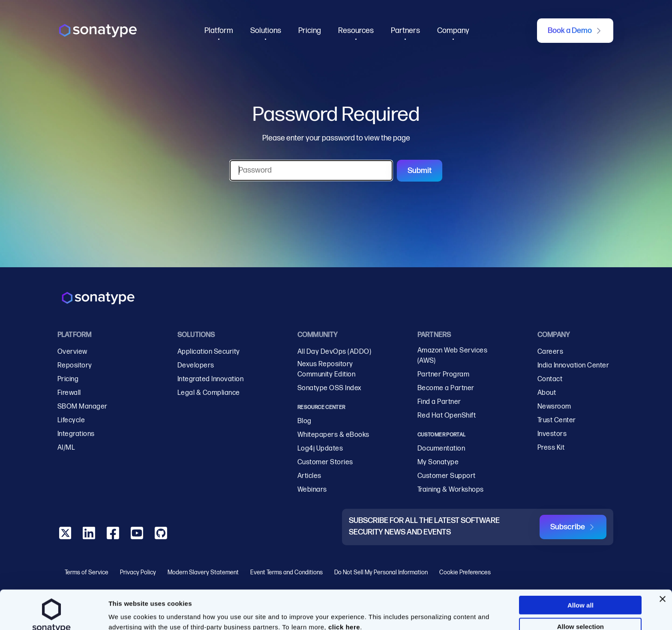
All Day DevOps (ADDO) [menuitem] (334, 352)
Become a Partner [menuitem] (446, 388)
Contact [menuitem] (550, 379)
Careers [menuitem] (550, 352)
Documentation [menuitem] (441, 449)
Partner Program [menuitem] (443, 375)
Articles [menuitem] (309, 476)
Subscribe (568, 527)
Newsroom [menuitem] (554, 407)
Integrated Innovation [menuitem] (210, 379)
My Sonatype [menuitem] (438, 462)
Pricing (310, 31)
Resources (356, 31)
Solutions (266, 31)
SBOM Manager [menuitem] (82, 407)
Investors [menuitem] (552, 434)
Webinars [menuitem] (312, 490)
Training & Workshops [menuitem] (451, 490)
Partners (405, 31)
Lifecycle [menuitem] (71, 420)
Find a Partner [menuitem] (439, 402)
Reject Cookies (581, 612)
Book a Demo (570, 31)
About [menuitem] (547, 393)
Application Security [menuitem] (209, 352)
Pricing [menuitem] (68, 379)
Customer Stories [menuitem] (325, 462)
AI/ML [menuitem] (66, 448)
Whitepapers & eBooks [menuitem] (333, 435)
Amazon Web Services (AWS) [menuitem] (452, 356)
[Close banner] (663, 562)
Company (453, 31)
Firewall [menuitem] (69, 393)
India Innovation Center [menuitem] (573, 366)
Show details (446, 610)
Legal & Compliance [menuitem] (209, 393)
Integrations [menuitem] (76, 434)
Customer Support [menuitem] (447, 476)
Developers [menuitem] (196, 366)
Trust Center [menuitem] (557, 420)
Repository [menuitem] (75, 366)
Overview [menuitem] (72, 352)
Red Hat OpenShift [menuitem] (447, 416)
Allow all (580, 569)
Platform (219, 31)
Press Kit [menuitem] (551, 448)
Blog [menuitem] (304, 421)
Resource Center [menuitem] (321, 408)
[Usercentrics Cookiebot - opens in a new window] (52, 617)
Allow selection (580, 590)
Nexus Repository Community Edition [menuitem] (326, 369)
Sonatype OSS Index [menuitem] (330, 388)
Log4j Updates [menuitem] (320, 449)
